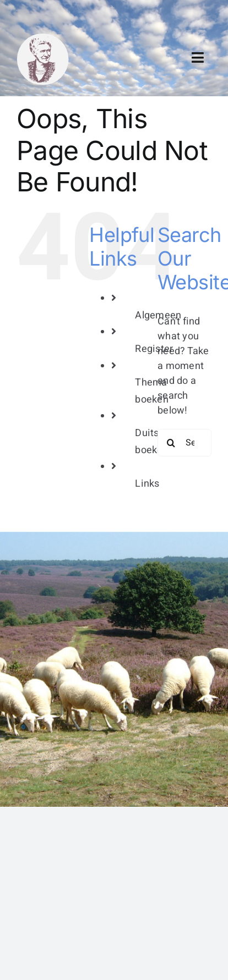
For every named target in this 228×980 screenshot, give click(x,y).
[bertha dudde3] (43, 38)
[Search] (171, 443)
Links (147, 484)
